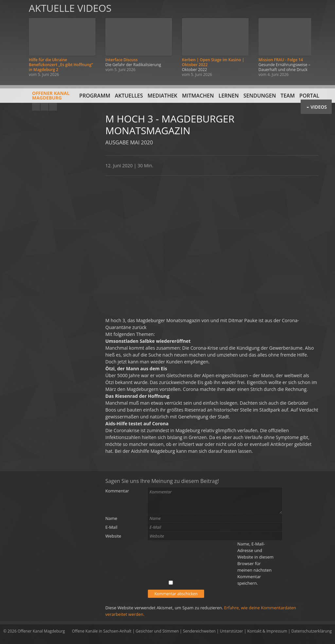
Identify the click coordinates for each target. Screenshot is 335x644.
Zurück (12, 40)
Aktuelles (129, 96)
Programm (95, 96)
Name (111, 518)
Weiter (323, 40)
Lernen (229, 96)
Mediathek (162, 96)
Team (288, 96)
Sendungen (260, 96)
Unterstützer (231, 631)
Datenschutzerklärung (311, 631)
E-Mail (111, 527)
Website (113, 536)
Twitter (53, 107)
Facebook (44, 107)
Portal (309, 96)
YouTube (36, 107)
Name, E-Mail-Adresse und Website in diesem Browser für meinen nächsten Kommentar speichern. (255, 563)
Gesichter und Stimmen (157, 631)
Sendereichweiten (199, 631)
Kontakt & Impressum (267, 631)
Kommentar (117, 491)
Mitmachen (198, 96)
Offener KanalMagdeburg (36, 98)
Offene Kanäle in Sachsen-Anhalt (102, 631)
